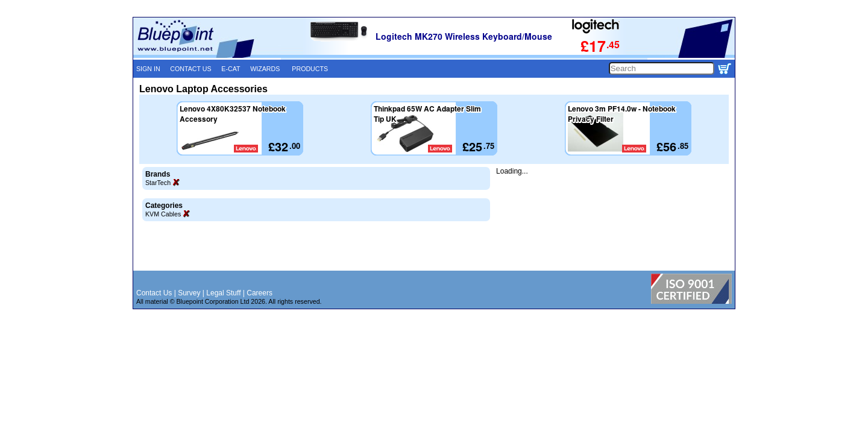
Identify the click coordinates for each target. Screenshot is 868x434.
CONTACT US (190, 69)
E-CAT (231, 69)
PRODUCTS (310, 69)
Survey (189, 293)
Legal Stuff (223, 293)
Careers (259, 293)
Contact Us (154, 293)
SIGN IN (148, 69)
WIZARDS (265, 69)
